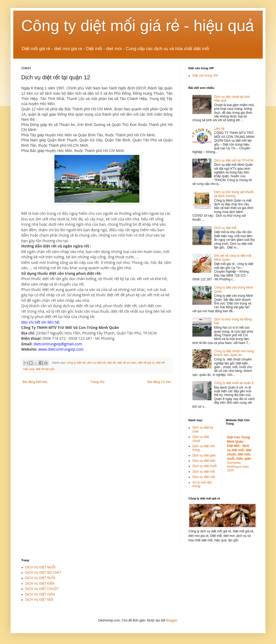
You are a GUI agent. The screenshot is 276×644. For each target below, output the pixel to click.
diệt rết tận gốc (45, 369)
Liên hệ (219, 129)
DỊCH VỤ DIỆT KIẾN (40, 584)
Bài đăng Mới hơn (35, 382)
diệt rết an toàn (127, 363)
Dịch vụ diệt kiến (204, 461)
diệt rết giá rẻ (146, 363)
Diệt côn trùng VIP (205, 76)
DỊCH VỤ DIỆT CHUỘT (42, 589)
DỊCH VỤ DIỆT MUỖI (40, 567)
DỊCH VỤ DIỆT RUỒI (40, 578)
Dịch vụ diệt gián (204, 455)
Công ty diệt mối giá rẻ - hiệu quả (138, 26)
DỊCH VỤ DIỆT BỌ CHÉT (43, 573)
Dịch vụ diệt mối (225, 228)
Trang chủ (97, 382)
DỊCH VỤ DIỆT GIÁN (40, 594)
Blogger (172, 620)
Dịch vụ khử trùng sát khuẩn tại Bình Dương (234, 194)
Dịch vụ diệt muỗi (204, 466)
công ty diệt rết (76, 363)
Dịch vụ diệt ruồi (204, 477)
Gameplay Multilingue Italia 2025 (238, 467)
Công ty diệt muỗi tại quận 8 (234, 383)
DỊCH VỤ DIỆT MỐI (39, 600)
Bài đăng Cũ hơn (159, 382)
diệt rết (112, 363)
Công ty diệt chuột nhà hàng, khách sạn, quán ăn (234, 353)
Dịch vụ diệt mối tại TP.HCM (234, 160)
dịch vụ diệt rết (96, 363)
